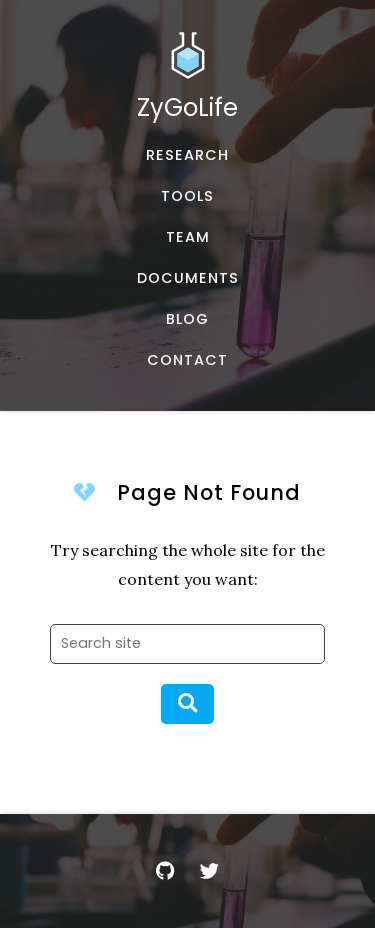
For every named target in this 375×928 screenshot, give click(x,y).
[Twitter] (210, 871)
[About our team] (187, 237)
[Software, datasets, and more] (187, 196)
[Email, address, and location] (187, 360)
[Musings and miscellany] (187, 319)
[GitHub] (166, 871)
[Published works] (187, 155)
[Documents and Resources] (187, 278)
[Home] (187, 82)
